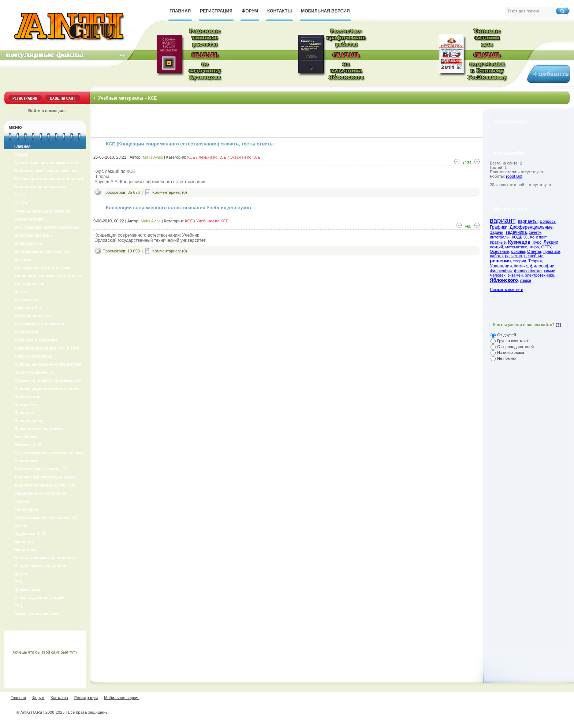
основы (518, 251)
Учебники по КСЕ (212, 221)
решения (500, 261)
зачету (535, 232)
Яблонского (504, 280)
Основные (499, 251)
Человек (497, 275)
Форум (21, 154)
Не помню (506, 358)
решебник (533, 256)
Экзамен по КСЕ (245, 157)
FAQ (18, 606)
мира (534, 247)
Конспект (538, 237)
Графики (499, 227)
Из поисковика (511, 352)
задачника (516, 232)
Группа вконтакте (513, 341)
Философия (501, 271)
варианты (528, 221)
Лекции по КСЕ (213, 157)
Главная (23, 146)
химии (549, 271)
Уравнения (501, 266)
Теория (535, 261)
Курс (537, 242)
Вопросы (548, 221)
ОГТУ (546, 247)
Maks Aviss (153, 157)
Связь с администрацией (40, 598)
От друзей (507, 335)
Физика (521, 266)
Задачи (497, 232)
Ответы (534, 251)
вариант (503, 220)
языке (526, 280)
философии (542, 266)
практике (551, 251)
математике (516, 247)
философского (528, 271)
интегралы (500, 237)
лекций (496, 247)
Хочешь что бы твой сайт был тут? (45, 652)
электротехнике (539, 275)
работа (496, 256)
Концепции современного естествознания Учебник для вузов (178, 208)
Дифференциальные (531, 227)
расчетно (514, 256)
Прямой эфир (28, 590)
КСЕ (191, 157)
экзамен (515, 275)
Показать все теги (506, 289)
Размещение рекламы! (37, 614)
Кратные (498, 242)
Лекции (551, 242)
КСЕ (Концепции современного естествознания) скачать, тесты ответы (190, 144)
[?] (558, 325)
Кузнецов (519, 242)
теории (520, 261)
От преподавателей (515, 347)
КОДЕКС (520, 237)
